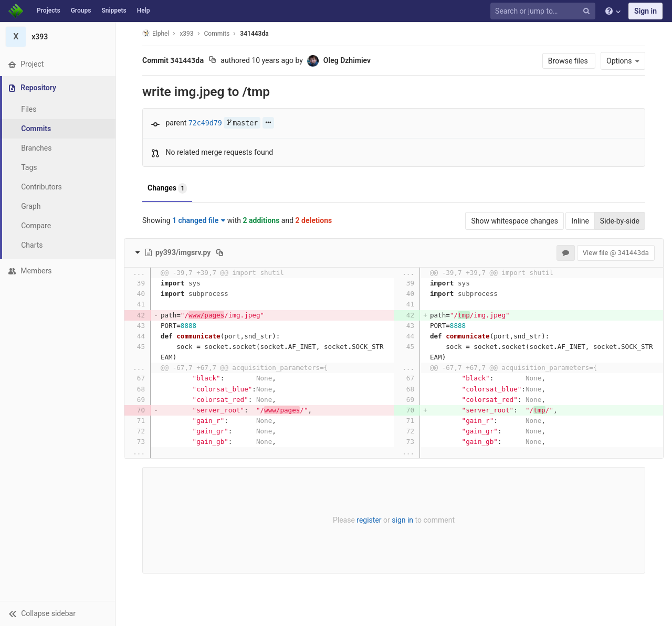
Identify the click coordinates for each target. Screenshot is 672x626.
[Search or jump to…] (544, 11)
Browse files (569, 61)
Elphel (156, 33)
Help (144, 10)
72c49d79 (205, 123)
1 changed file (199, 220)
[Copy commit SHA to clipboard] (212, 61)
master (242, 123)
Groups (81, 10)
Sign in (645, 11)
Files (29, 109)
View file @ (616, 253)
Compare (36, 226)
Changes (167, 188)
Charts (32, 245)
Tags (29, 167)
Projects (49, 10)
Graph (31, 206)
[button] (57, 613)
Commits (36, 129)
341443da (254, 34)
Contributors (41, 187)
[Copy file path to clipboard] (220, 252)
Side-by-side (620, 221)
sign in (402, 520)
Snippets (114, 10)
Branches (36, 148)
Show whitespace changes (514, 221)
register (369, 520)
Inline (580, 221)
